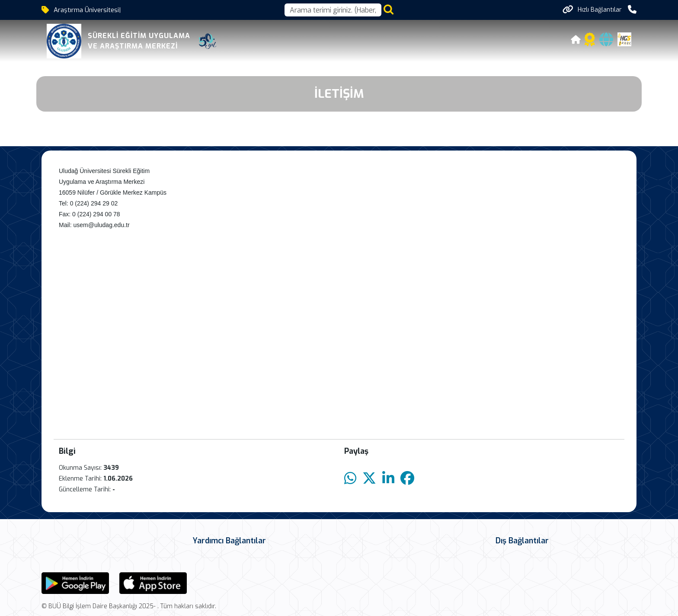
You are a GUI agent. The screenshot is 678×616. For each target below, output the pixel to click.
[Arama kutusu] (333, 10)
